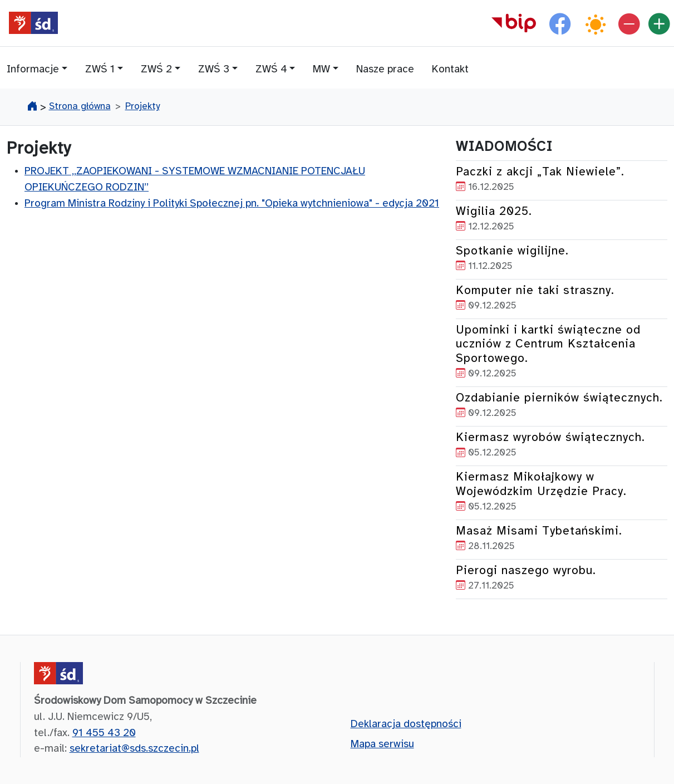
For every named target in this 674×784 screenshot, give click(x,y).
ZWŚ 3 (214, 70)
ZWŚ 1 (100, 70)
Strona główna (80, 106)
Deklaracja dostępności (406, 724)
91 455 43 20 (104, 733)
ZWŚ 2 (156, 70)
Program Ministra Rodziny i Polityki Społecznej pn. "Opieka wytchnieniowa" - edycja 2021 (232, 204)
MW (321, 70)
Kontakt (450, 70)
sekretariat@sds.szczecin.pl (134, 749)
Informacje (33, 70)
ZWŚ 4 (271, 70)
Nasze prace (385, 70)
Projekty (142, 106)
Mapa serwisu (382, 744)
